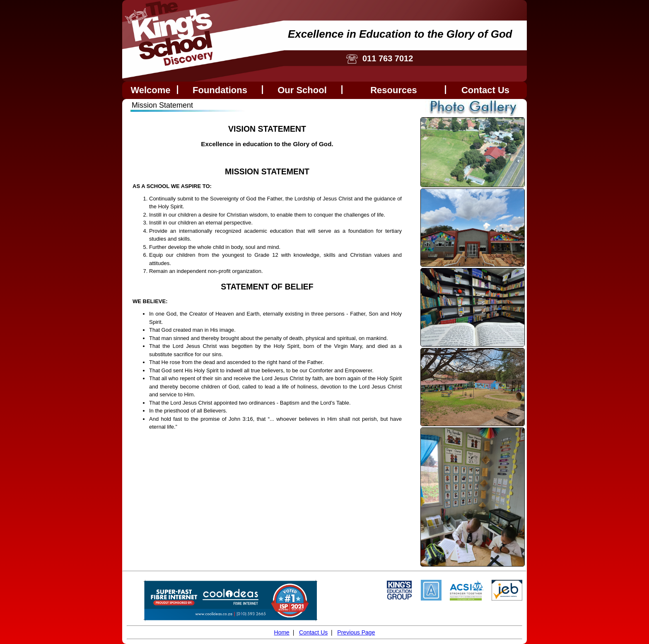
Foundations (220, 90)
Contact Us (313, 632)
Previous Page (356, 632)
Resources (394, 90)
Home (282, 632)
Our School (302, 90)
